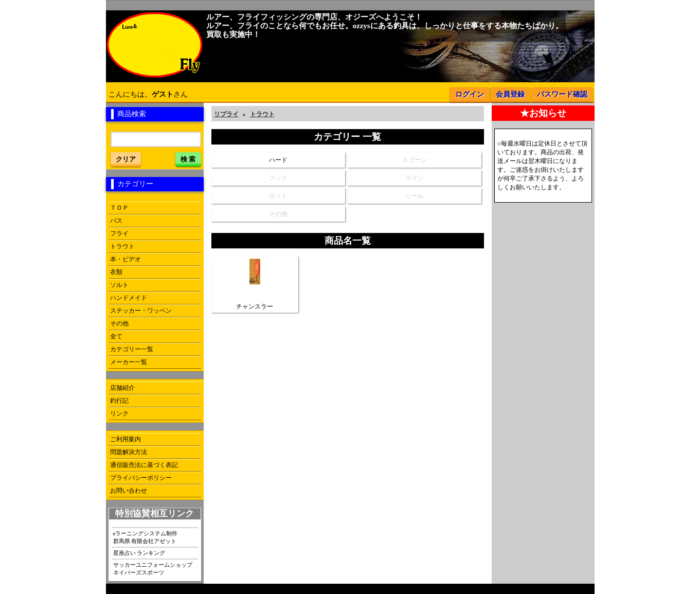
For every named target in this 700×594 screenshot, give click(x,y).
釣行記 (119, 401)
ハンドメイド (129, 298)
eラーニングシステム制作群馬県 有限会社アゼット (146, 537)
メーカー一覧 (129, 362)
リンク (119, 413)
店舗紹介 (122, 388)
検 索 (188, 159)
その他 (119, 323)
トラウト (122, 246)
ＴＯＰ (119, 208)
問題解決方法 (129, 452)
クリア (126, 159)
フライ (119, 233)
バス (116, 221)
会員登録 (510, 94)
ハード (278, 160)
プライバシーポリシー (141, 478)
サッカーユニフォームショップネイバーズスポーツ (153, 569)
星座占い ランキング (139, 553)
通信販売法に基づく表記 (144, 465)
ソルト (119, 285)
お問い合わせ (129, 491)
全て (116, 336)
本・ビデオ (125, 259)
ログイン (470, 94)
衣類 (116, 272)
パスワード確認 (562, 94)
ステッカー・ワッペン (141, 311)
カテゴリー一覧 (132, 349)
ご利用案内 (125, 439)
